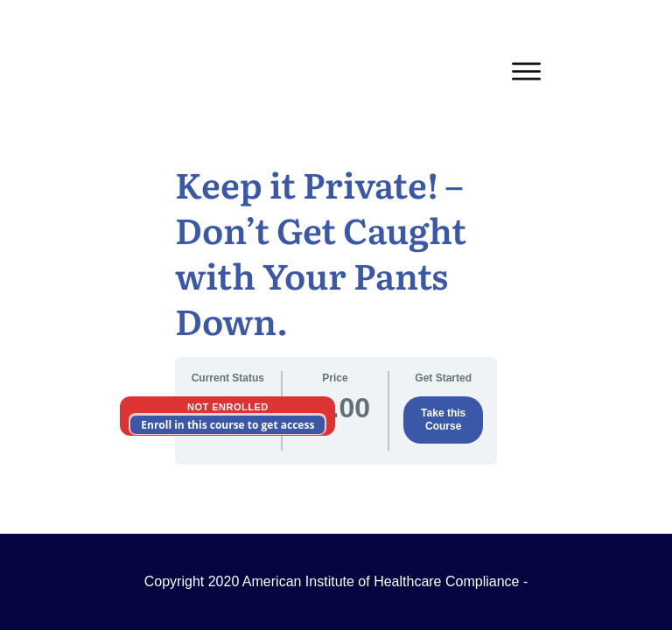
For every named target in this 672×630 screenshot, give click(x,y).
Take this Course (443, 420)
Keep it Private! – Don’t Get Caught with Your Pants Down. (321, 252)
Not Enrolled (228, 407)
